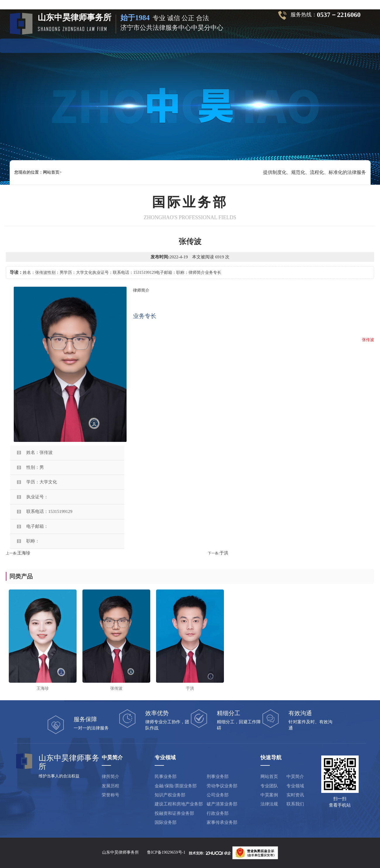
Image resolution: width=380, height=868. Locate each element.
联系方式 (296, 45)
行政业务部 (218, 813)
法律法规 (266, 45)
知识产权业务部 (170, 795)
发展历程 (110, 786)
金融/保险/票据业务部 (176, 786)
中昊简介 (114, 45)
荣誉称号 (110, 795)
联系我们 (295, 804)
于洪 (224, 553)
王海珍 (24, 553)
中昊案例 (205, 45)
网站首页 (84, 45)
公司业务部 (218, 795)
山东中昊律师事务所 (120, 852)
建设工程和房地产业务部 (179, 804)
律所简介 (110, 777)
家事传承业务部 (222, 822)
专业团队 (145, 45)
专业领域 (175, 45)
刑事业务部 (218, 777)
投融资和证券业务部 (174, 813)
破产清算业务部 (222, 804)
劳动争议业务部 (222, 786)
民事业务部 (166, 777)
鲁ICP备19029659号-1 (166, 852)
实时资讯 (235, 45)
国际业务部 (166, 822)
